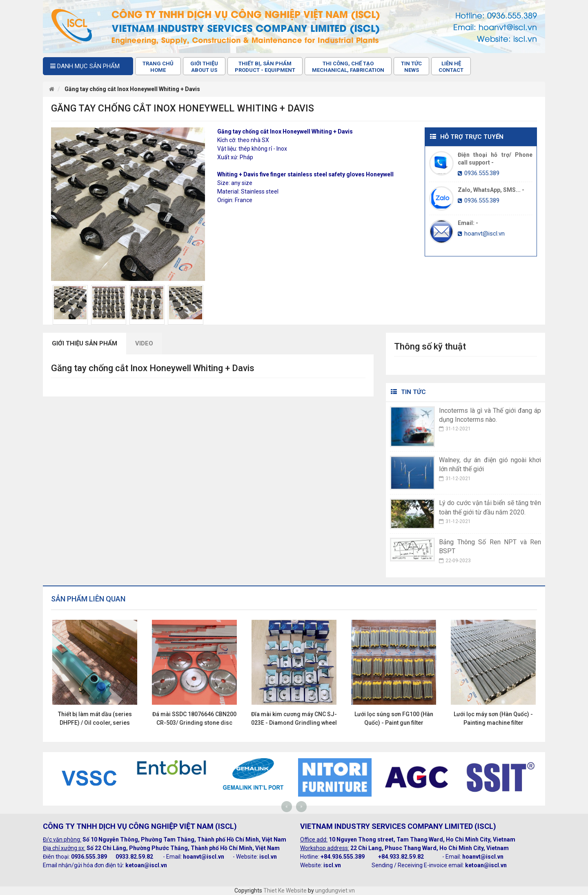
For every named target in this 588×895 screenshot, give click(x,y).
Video (144, 343)
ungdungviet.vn (335, 891)
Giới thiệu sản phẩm (85, 343)
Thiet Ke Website (285, 891)
